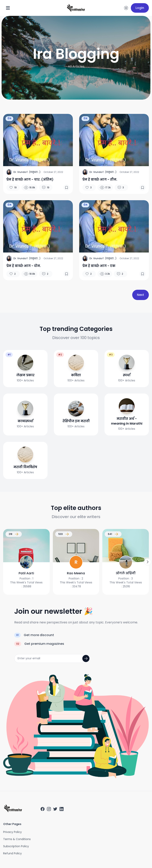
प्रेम (9, 119)
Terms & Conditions (17, 839)
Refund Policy (12, 853)
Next (141, 295)
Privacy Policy (12, 832)
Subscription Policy (16, 846)
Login (140, 8)
